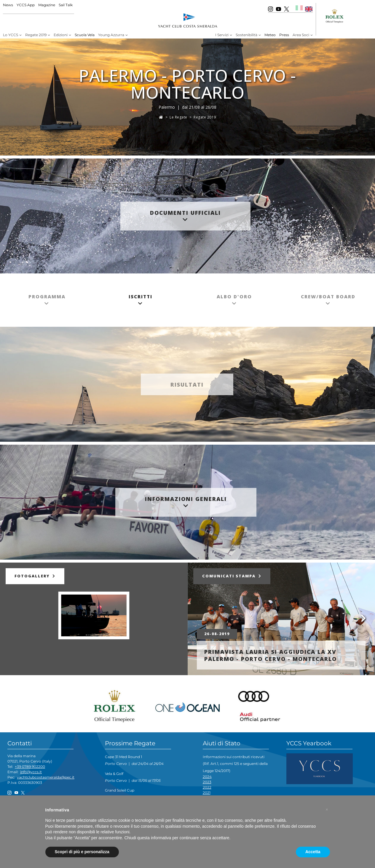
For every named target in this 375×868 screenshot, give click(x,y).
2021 (207, 793)
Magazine (47, 5)
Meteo (270, 35)
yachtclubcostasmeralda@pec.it (46, 777)
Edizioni (61, 35)
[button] (327, 810)
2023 (207, 782)
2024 (207, 777)
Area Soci (301, 35)
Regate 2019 (36, 35)
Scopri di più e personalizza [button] (82, 852)
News (8, 5)
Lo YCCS (11, 35)
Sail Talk (66, 5)
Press (284, 35)
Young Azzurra (111, 35)
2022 (207, 787)
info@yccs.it (31, 772)
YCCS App (26, 5)
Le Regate (178, 117)
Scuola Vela (85, 35)
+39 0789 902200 (30, 767)
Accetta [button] (313, 852)
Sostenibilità (246, 35)
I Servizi (222, 35)
